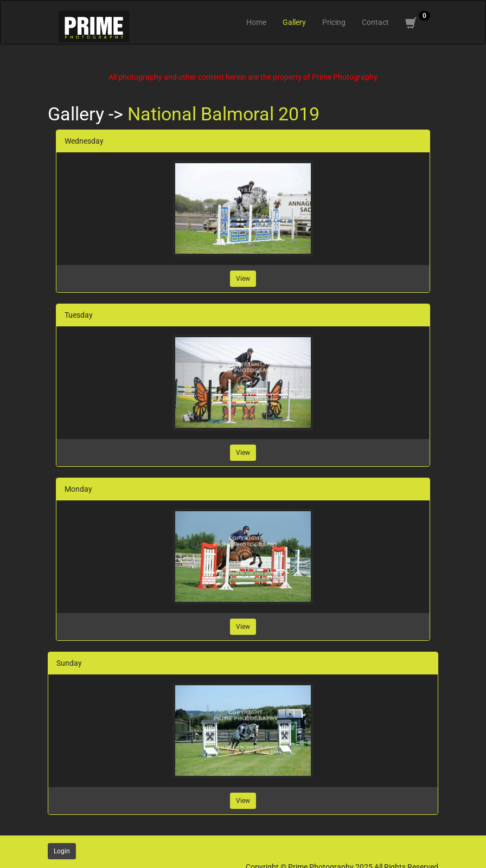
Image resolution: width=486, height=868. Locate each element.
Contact (375, 22)
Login (62, 851)
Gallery (294, 22)
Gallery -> (88, 114)
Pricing (334, 22)
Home (256, 22)
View (243, 279)
